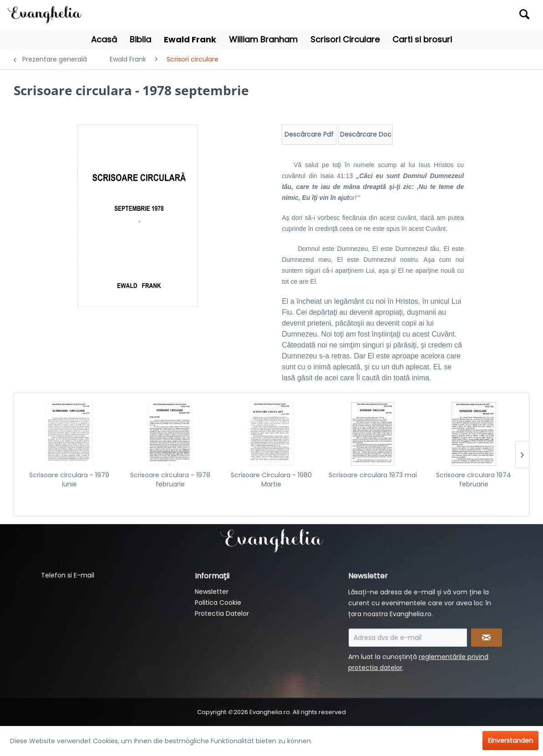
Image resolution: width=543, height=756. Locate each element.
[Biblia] (140, 39)
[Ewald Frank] (190, 39)
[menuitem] (469, 15)
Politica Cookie (218, 603)
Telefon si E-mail (68, 575)
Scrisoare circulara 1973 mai (373, 475)
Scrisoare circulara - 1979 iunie (69, 480)
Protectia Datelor (222, 613)
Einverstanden (510, 741)
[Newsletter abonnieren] (487, 638)
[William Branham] (263, 39)
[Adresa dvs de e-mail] (408, 638)
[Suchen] (524, 14)
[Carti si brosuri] (422, 39)
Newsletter (212, 592)
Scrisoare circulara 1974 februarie (474, 480)
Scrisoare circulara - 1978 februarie (170, 480)
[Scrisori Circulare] (345, 39)
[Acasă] (104, 39)
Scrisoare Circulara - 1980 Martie (271, 480)
